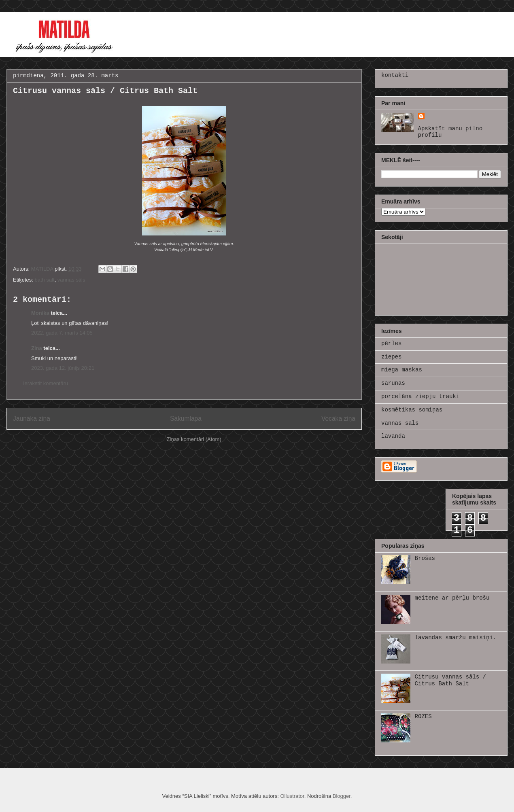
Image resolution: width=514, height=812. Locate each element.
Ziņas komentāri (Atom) (194, 439)
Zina (37, 348)
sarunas (393, 383)
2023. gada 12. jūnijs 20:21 (63, 368)
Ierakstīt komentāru (46, 383)
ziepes (391, 357)
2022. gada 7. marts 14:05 (62, 333)
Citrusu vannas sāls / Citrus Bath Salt (450, 680)
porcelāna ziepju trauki (420, 396)
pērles (391, 343)
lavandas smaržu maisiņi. (456, 638)
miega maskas (402, 370)
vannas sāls (71, 280)
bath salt (44, 280)
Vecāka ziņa (338, 419)
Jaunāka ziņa (32, 419)
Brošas (425, 558)
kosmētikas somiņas (412, 410)
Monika (40, 313)
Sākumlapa (186, 419)
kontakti (395, 75)
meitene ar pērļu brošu (452, 598)
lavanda (393, 436)
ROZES (423, 717)
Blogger (342, 796)
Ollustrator (292, 796)
